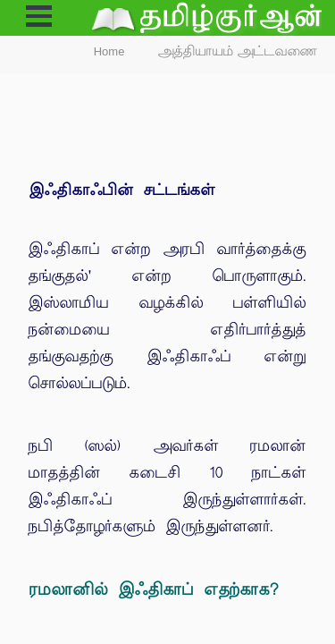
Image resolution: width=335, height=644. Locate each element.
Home (109, 51)
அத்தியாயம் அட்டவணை (238, 51)
